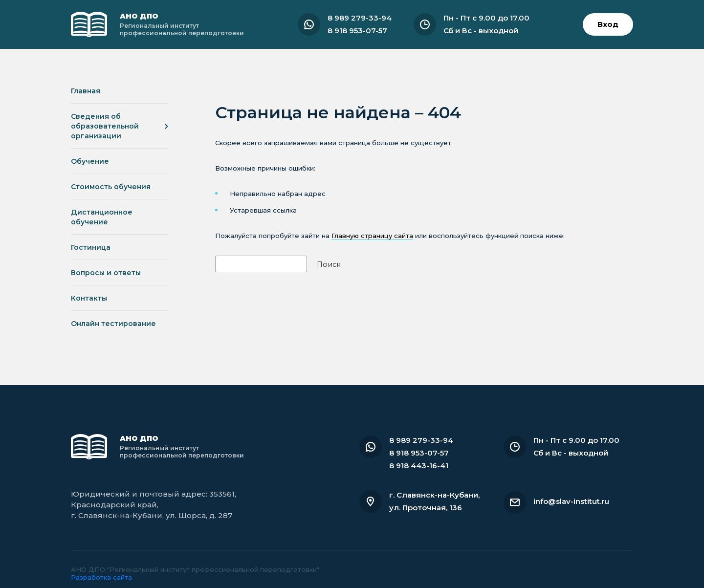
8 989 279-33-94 (360, 18)
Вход (608, 24)
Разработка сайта (101, 577)
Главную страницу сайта (372, 236)
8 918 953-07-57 (357, 31)
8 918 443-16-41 (419, 466)
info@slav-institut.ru (571, 501)
